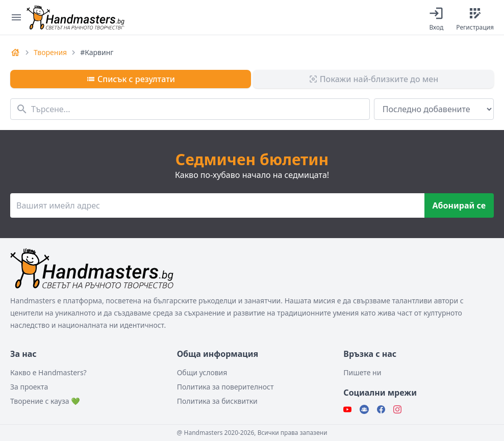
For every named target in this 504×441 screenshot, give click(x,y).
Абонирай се (459, 205)
